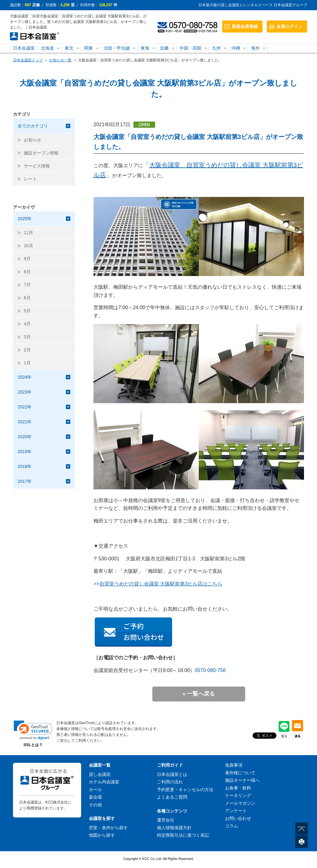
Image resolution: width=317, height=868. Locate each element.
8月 (27, 272)
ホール (95, 790)
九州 (216, 48)
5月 (27, 311)
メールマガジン (240, 803)
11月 (28, 233)
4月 (27, 324)
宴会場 (95, 797)
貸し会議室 (100, 774)
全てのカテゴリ (33, 126)
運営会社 (166, 820)
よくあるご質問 (172, 797)
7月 (27, 285)
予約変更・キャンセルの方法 (185, 790)
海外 (255, 48)
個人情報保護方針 (174, 828)
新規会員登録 (245, 26)
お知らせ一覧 (60, 60)
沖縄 (236, 48)
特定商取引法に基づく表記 (183, 835)
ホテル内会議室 (104, 782)
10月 (28, 246)
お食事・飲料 (238, 788)
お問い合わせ (238, 818)
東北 (69, 48)
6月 (27, 298)
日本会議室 (24, 48)
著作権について (240, 773)
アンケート (236, 811)
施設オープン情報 (41, 153)
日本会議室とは (172, 774)
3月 (27, 337)
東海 (145, 48)
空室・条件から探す (108, 828)
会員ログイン (289, 26)
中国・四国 (190, 48)
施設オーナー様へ (242, 780)
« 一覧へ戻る (199, 694)
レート (30, 179)
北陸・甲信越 (117, 48)
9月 (27, 259)
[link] (33, 730)
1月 (27, 363)
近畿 (164, 48)
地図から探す (102, 835)
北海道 (47, 48)
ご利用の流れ (170, 782)
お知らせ (33, 140)
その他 (95, 805)
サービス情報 (37, 166)
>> (158, 584)
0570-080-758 (210, 670)
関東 (89, 48)
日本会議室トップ (28, 60)
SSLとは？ (33, 745)
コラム (232, 826)
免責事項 (234, 765)
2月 (27, 350)
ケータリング (238, 795)
